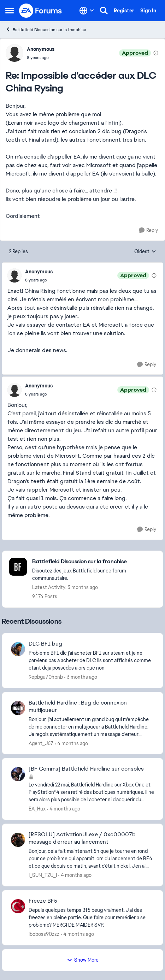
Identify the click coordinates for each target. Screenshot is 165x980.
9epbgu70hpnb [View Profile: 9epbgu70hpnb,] (46, 677)
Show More (83, 960)
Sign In (148, 11)
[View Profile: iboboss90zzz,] (18, 906)
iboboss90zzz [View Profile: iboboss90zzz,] (44, 934)
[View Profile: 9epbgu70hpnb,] (18, 649)
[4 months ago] (71, 743)
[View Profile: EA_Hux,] (18, 774)
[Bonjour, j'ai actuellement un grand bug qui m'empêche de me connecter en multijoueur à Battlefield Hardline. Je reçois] (91, 727)
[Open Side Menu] (10, 11)
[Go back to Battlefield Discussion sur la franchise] (94, 562)
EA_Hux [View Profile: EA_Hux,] (37, 809)
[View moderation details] (156, 53)
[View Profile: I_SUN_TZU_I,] (18, 840)
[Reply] (148, 230)
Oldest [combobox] (145, 252)
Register (124, 11)
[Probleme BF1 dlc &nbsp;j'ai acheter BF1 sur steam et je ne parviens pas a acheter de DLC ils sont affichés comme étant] (91, 661)
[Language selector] (87, 11)
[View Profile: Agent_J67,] (18, 708)
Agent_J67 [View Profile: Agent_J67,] (41, 743)
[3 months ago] (81, 677)
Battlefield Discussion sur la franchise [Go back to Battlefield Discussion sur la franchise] (46, 29)
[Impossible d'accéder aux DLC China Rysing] (41, 58)
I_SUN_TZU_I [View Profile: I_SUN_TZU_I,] (43, 875)
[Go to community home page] (41, 11)
